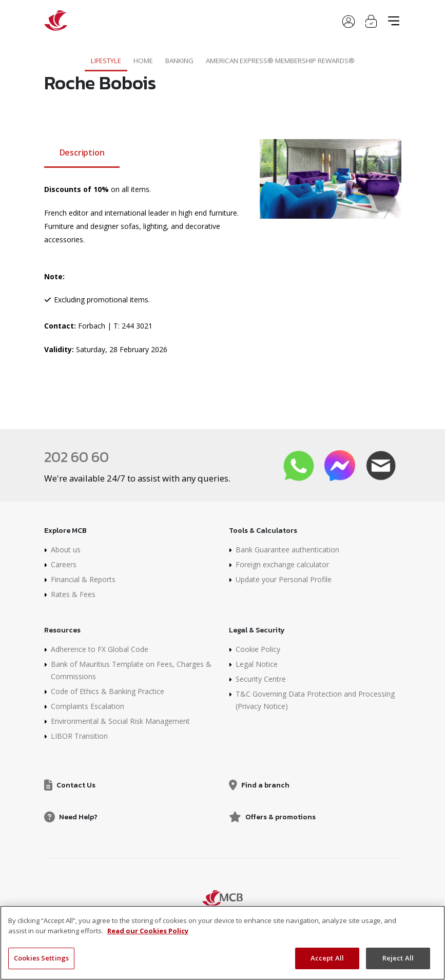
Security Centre (261, 679)
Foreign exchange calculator (282, 564)
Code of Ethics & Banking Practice (108, 691)
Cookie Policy (258, 649)
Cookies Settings (41, 958)
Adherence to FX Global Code (100, 649)
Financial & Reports (83, 579)
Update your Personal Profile (284, 579)
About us (66, 550)
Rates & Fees (73, 594)
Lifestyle (106, 61)
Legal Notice (257, 664)
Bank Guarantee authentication (287, 550)
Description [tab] (82, 152)
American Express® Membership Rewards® (280, 61)
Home (143, 61)
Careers (64, 564)
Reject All (398, 958)
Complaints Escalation (88, 706)
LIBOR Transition (79, 736)
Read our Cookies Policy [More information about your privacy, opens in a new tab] (148, 931)
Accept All (327, 958)
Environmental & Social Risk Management (120, 721)
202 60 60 (76, 457)
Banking (179, 61)
